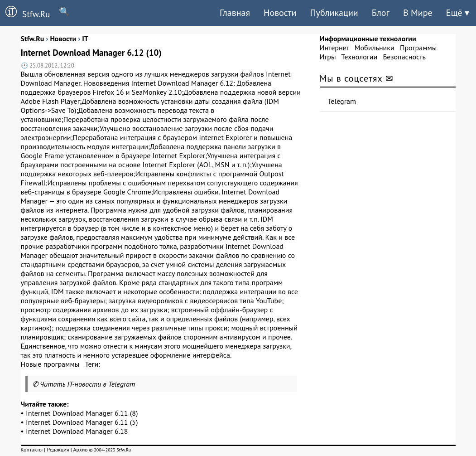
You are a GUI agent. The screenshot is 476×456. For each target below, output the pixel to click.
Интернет (334, 48)
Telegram (342, 101)
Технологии (359, 57)
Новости (280, 13)
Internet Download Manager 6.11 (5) (82, 422)
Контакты (32, 449)
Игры (328, 57)
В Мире (418, 13)
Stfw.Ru (25, 13)
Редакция (58, 449)
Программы (418, 48)
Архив (80, 449)
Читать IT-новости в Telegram (88, 384)
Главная (235, 13)
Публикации (334, 13)
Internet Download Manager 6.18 (77, 431)
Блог (381, 13)
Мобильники (375, 48)
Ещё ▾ (458, 13)
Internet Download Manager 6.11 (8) (82, 413)
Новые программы (50, 364)
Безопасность (404, 57)
